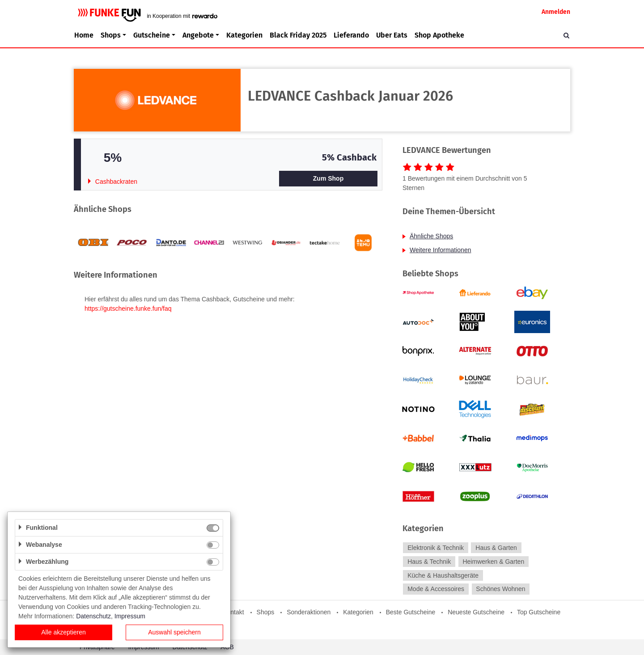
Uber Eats (392, 35)
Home (84, 35)
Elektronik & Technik (436, 548)
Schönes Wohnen (500, 589)
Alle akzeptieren (64, 632)
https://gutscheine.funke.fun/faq (128, 308)
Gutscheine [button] (152, 35)
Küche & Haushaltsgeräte (443, 575)
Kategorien (244, 35)
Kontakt (233, 612)
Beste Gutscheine (411, 612)
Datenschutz (93, 616)
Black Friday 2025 (298, 35)
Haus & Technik (429, 562)
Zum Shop (328, 178)
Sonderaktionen (309, 612)
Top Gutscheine (539, 612)
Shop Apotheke (439, 35)
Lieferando (351, 35)
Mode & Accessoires (436, 589)
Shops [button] (111, 35)
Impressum (130, 616)
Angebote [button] (198, 35)
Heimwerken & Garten (493, 562)
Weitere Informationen (440, 250)
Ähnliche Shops (431, 236)
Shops (266, 612)
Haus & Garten (496, 548)
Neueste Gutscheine (476, 612)
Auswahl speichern (174, 632)
